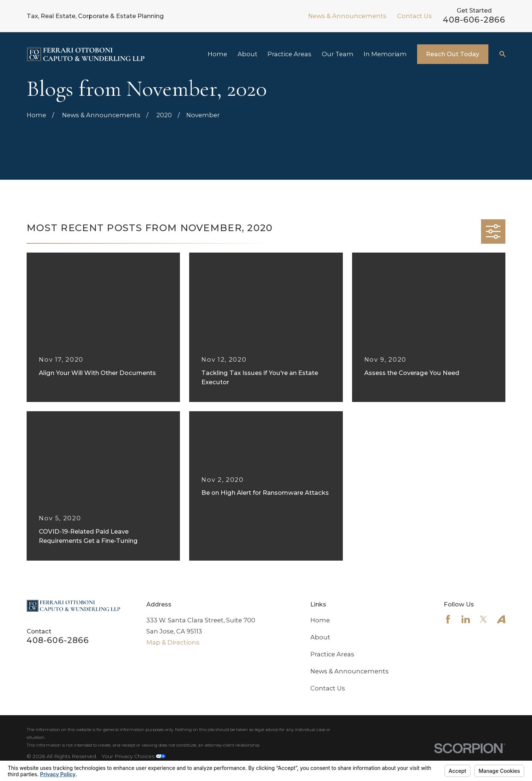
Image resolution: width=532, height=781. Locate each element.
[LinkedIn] (466, 619)
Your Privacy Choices (134, 756)
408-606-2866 (474, 20)
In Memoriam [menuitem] (385, 54)
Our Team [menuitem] (338, 54)
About (320, 637)
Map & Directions (173, 642)
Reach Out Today (453, 54)
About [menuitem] (248, 54)
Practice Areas (332, 654)
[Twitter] (483, 619)
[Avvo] (501, 619)
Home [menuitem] (217, 54)
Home (320, 620)
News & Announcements (347, 16)
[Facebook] (448, 619)
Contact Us (415, 16)
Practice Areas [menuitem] (289, 54)
